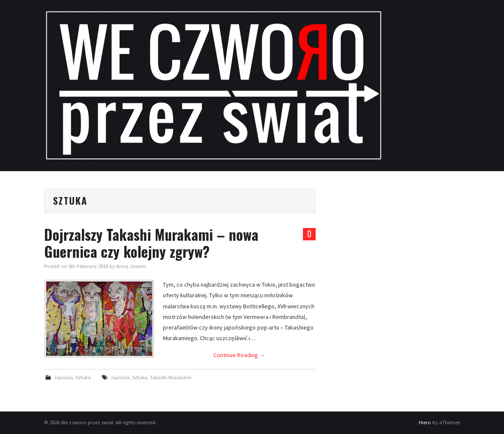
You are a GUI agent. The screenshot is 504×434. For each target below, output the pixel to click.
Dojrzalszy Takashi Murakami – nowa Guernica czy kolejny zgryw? (151, 243)
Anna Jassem (131, 266)
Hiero (425, 422)
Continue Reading (239, 355)
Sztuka (83, 377)
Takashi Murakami (171, 377)
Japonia (63, 377)
